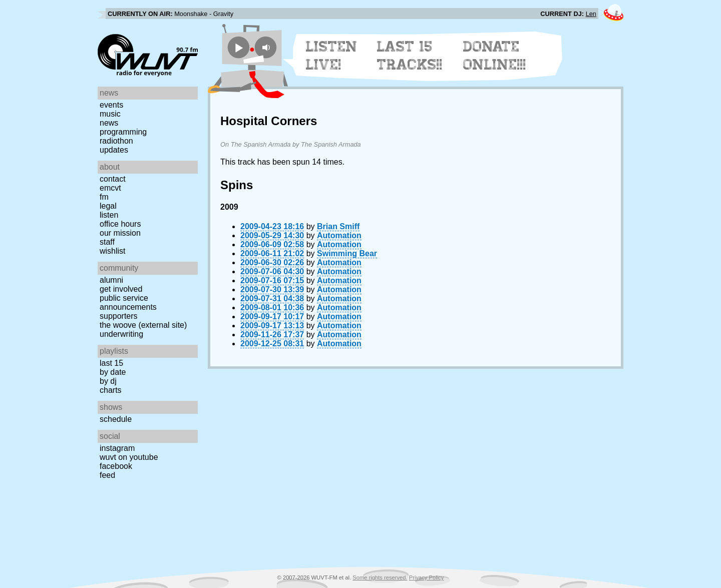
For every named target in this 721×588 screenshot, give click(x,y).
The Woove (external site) (143, 325)
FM (104, 197)
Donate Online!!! (495, 56)
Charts (111, 390)
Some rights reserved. (380, 577)
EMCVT (110, 188)
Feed (107, 475)
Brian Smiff (338, 226)
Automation (339, 235)
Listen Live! (332, 56)
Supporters (119, 316)
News (109, 123)
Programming (123, 132)
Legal (108, 206)
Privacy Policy (427, 577)
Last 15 (111, 363)
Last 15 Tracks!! (410, 56)
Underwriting (121, 334)
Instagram (117, 448)
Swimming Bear (347, 253)
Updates (114, 150)
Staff (107, 242)
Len (591, 14)
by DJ (108, 381)
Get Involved (121, 289)
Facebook (116, 466)
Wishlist (113, 251)
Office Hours (120, 224)
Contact (113, 179)
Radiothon (116, 141)
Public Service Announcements (128, 303)
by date (113, 372)
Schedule (116, 419)
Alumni (111, 280)
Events (111, 105)
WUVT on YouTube (129, 457)
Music (110, 114)
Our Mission (120, 233)
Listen (109, 215)
